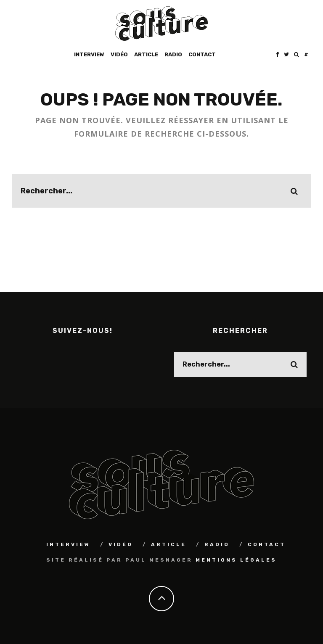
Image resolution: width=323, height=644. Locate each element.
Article (146, 54)
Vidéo (119, 54)
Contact (202, 54)
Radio (173, 54)
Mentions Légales (236, 559)
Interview (89, 54)
